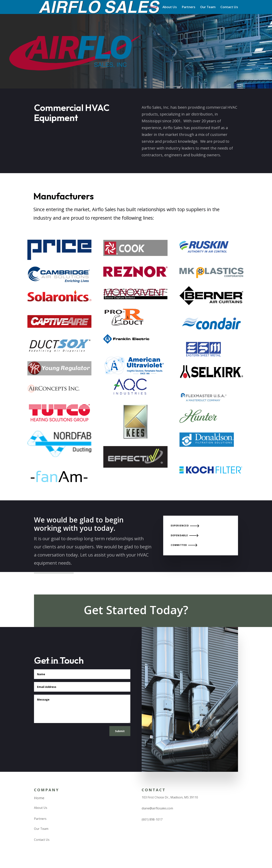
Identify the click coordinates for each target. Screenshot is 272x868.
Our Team (208, 7)
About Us (170, 7)
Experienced (180, 526)
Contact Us (229, 7)
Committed (179, 545)
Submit (120, 731)
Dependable (179, 535)
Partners (189, 7)
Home (153, 7)
